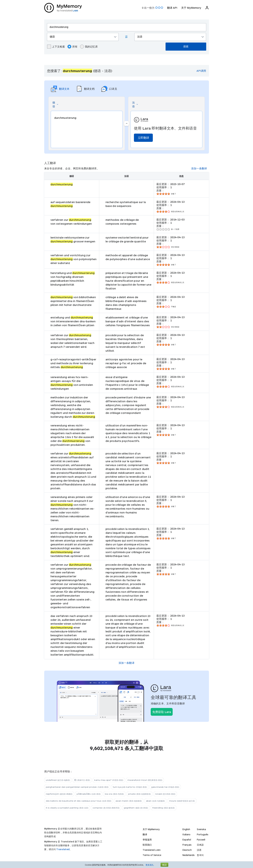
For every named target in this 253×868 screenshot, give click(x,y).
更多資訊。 (150, 865)
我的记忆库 (89, 47)
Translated (63, 849)
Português (203, 834)
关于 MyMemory (191, 8)
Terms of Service (152, 855)
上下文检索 (56, 47)
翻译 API (172, 8)
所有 (72, 47)
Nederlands (189, 855)
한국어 (200, 855)
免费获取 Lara (162, 712)
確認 (164, 865)
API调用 (201, 71)
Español (187, 840)
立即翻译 (143, 138)
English (186, 829)
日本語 (200, 845)
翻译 (145, 834)
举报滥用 (147, 840)
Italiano (186, 834)
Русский (201, 840)
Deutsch (187, 850)
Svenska (201, 829)
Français (187, 845)
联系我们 (147, 845)
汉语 (199, 850)
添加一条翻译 (199, 168)
